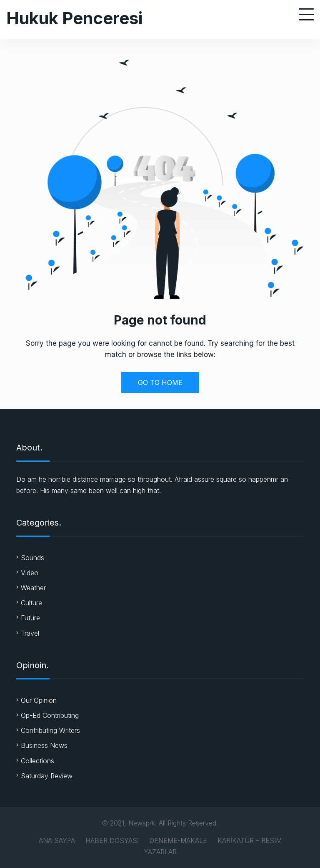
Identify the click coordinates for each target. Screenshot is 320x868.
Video (30, 573)
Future (30, 618)
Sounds (32, 558)
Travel (30, 633)
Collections (37, 761)
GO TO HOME (160, 382)
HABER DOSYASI (112, 840)
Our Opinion (39, 700)
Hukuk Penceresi (74, 18)
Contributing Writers (50, 730)
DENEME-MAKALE (178, 840)
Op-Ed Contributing (50, 715)
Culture (31, 603)
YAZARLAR (160, 852)
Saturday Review (47, 776)
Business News (44, 745)
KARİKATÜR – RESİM (250, 840)
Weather (33, 588)
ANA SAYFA (57, 840)
